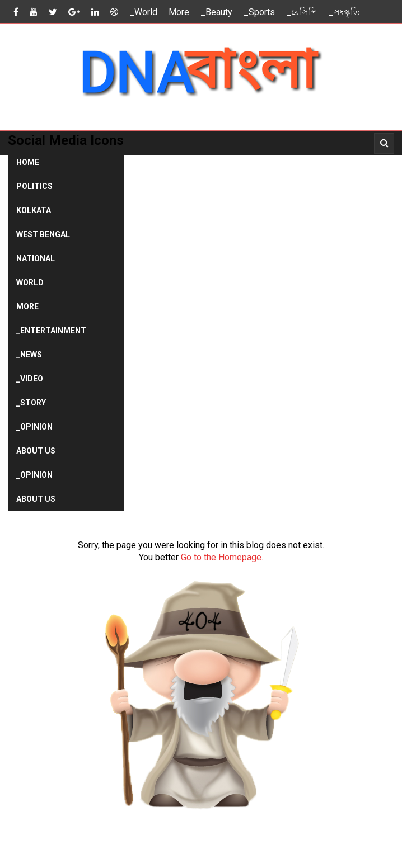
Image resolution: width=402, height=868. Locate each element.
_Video (30, 379)
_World (143, 12)
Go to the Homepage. (222, 557)
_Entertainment (51, 331)
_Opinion (34, 427)
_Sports (259, 12)
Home (28, 162)
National (36, 258)
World (30, 282)
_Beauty (216, 12)
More (179, 12)
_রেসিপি (302, 12)
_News (29, 355)
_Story (31, 403)
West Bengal (43, 234)
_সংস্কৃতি (344, 12)
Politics (34, 186)
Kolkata (34, 210)
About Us (36, 451)
